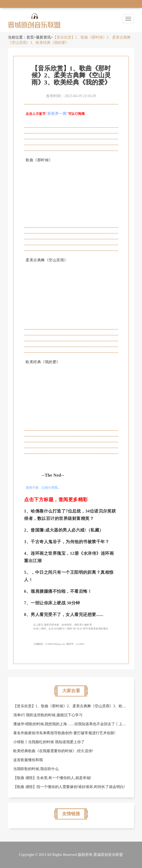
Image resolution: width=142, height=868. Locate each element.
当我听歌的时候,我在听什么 (36, 769)
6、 (27, 591)
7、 (27, 603)
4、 (27, 553)
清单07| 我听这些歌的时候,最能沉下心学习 (48, 715)
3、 (27, 542)
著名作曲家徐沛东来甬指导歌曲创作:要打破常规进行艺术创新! (64, 733)
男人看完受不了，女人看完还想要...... (67, 615)
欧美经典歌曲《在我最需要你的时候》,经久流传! (53, 751)
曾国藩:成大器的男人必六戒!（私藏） (67, 530)
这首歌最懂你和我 (28, 760)
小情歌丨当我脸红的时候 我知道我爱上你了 (49, 742)
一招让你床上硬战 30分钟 (55, 603)
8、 (27, 615)
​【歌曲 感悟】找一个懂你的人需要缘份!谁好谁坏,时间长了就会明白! (69, 787)
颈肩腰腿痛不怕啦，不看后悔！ (61, 591)
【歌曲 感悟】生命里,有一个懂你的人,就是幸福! (52, 778)
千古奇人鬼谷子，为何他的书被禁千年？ (70, 542)
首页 (30, 37)
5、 (27, 572)
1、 (27, 511)
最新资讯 (43, 37)
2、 (27, 530)
